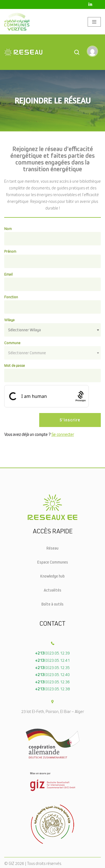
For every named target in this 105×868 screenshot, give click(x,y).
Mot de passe (14, 365)
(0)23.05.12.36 (53, 682)
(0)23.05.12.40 (53, 675)
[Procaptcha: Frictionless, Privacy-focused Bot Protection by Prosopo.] (81, 396)
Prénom (10, 251)
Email (8, 274)
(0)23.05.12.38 (53, 689)
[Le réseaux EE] (37, 52)
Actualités (53, 590)
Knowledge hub (53, 576)
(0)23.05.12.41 (53, 660)
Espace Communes (53, 562)
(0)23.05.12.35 (53, 668)
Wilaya (9, 320)
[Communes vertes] (17, 22)
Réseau (53, 548)
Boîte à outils (53, 604)
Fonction (11, 297)
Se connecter (63, 434)
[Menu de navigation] (94, 22)
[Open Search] (77, 52)
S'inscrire (70, 420)
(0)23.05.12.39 (53, 653)
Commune (12, 343)
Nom (8, 229)
